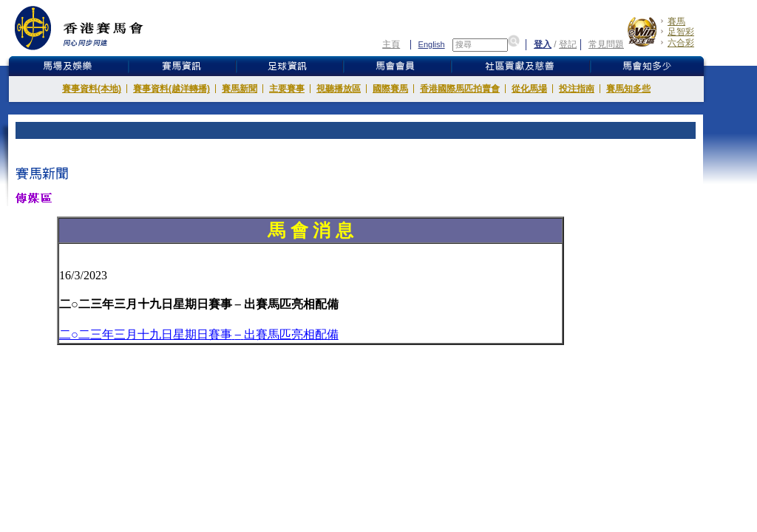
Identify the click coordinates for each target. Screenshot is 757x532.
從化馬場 (529, 89)
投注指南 (577, 89)
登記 (568, 44)
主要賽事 (287, 89)
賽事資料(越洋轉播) (172, 89)
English (432, 44)
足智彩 (681, 32)
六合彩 (681, 43)
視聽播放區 (339, 89)
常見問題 (606, 44)
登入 (543, 44)
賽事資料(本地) (92, 89)
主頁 (391, 44)
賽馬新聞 (240, 89)
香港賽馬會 (90, 28)
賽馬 (676, 21)
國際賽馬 (390, 89)
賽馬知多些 (628, 89)
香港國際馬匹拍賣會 (460, 89)
